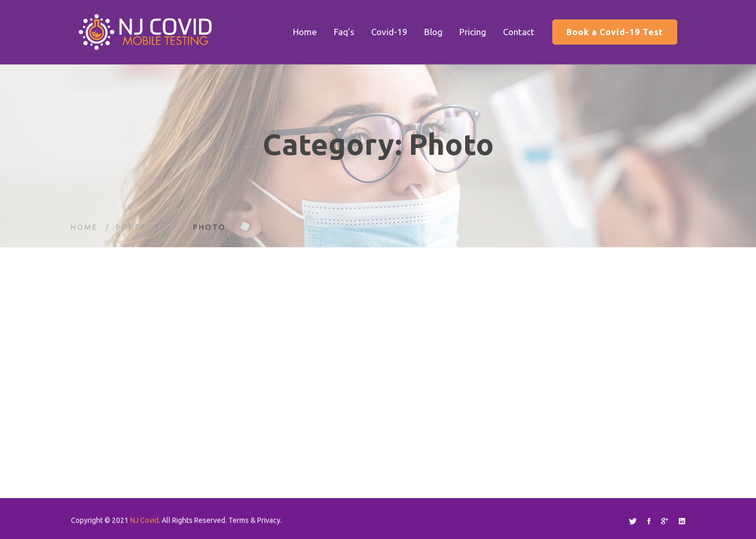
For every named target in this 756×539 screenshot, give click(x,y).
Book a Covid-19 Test (615, 32)
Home (85, 227)
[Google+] (665, 521)
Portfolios (146, 227)
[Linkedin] (682, 521)
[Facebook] (649, 521)
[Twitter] (633, 521)
